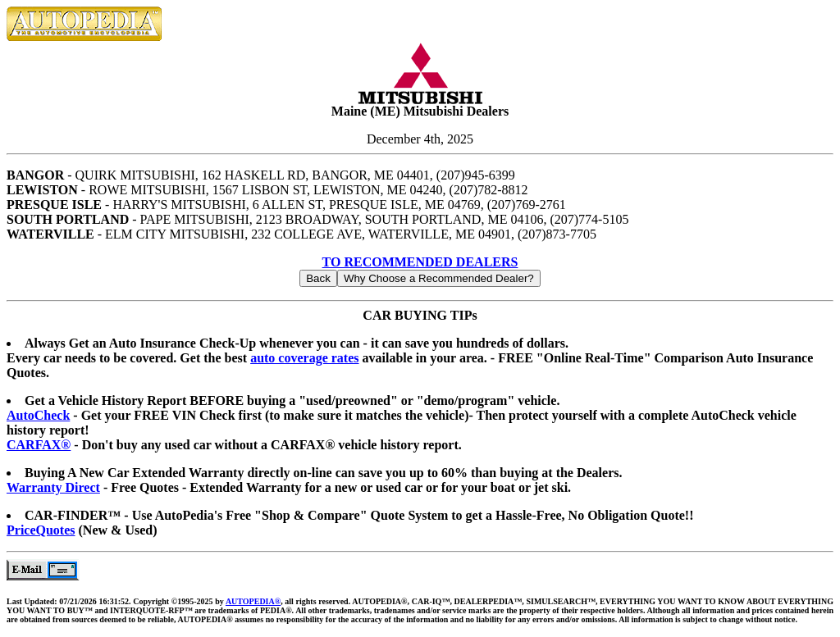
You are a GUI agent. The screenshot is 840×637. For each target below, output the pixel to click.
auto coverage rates (304, 358)
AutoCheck (38, 415)
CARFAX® (39, 445)
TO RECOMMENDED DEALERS (420, 262)
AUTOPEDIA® (253, 601)
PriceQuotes (41, 530)
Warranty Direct (53, 487)
